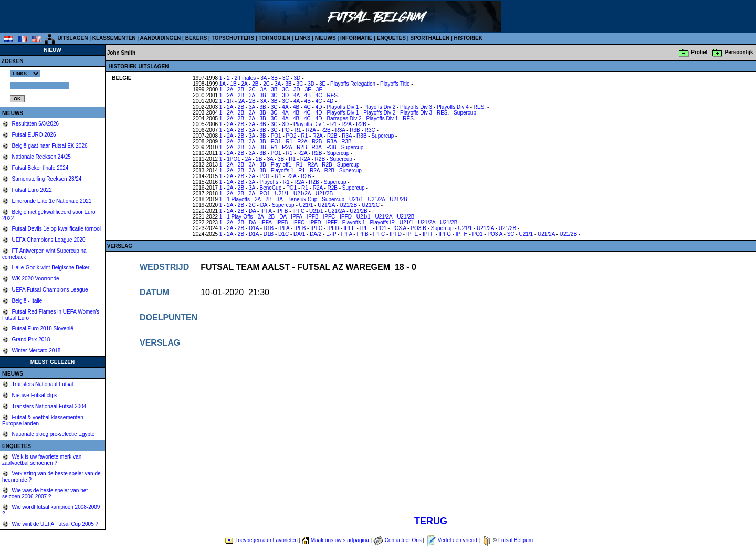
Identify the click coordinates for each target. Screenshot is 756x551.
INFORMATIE (356, 38)
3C (286, 78)
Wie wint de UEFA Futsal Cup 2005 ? (54, 524)
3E (322, 84)
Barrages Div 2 (344, 118)
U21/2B (324, 194)
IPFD (346, 217)
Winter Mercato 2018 (36, 351)
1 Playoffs (238, 199)
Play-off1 (281, 165)
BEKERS (196, 38)
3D (297, 78)
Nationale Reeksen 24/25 (41, 157)
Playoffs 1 (282, 170)
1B (233, 84)
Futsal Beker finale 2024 (40, 168)
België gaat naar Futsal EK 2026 (49, 146)
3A (264, 78)
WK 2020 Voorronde (35, 279)
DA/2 (316, 234)
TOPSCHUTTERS (233, 38)
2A (245, 84)
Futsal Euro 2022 (31, 190)
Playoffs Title (395, 84)
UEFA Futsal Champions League (49, 290)
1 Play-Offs (240, 217)
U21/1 (282, 194)
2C (266, 84)
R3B (355, 130)
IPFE (332, 222)
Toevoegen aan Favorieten (266, 540)
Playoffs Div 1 (343, 107)
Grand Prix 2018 (30, 340)
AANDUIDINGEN (161, 38)
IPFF (366, 228)
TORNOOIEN (275, 38)
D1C (283, 234)
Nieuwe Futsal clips (34, 395)
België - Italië (27, 301)
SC (511, 234)
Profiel (699, 52)
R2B (361, 124)
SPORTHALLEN (430, 38)
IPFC (298, 211)
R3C (370, 130)
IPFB (282, 211)
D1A (254, 228)
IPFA (266, 211)
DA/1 (299, 234)
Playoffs (269, 182)
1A (223, 84)
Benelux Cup (302, 199)
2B (255, 84)
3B (275, 78)
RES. (333, 95)
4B (308, 95)
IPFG (445, 234)
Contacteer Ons (403, 540)
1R (230, 101)
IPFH (462, 234)
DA (264, 205)
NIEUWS (325, 38)
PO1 (276, 136)
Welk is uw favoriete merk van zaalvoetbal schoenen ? (42, 460)
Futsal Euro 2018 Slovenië (42, 329)
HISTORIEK (468, 38)
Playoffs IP (382, 222)
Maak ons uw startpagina (340, 540)
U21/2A (302, 194)
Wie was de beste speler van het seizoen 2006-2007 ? (45, 493)
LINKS (302, 38)
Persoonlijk (739, 52)
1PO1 (234, 159)
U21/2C (371, 205)
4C (319, 95)
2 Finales (245, 78)
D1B (269, 228)
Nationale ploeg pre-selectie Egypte (53, 434)
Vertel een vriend (458, 540)
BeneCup (271, 188)
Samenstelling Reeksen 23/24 (46, 179)
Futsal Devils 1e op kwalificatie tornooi (56, 229)
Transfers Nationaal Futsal (42, 384)
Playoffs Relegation (353, 84)
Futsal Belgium (516, 540)
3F (319, 90)
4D (330, 101)
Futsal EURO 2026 (33, 135)
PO (286, 130)
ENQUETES (391, 38)
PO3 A (398, 228)
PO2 (291, 136)
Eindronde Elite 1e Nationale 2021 (51, 201)
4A (297, 95)
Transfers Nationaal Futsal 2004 (49, 406)
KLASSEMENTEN (114, 38)
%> (25, 74)
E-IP (331, 234)
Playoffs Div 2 (379, 107)
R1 (334, 124)
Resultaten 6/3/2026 (35, 124)
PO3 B (418, 228)
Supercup (465, 113)
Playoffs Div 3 (416, 107)
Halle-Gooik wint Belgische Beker (50, 268)
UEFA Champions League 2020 (48, 240)
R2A (347, 124)
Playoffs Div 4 (453, 107)
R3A (340, 130)
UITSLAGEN (73, 38)
